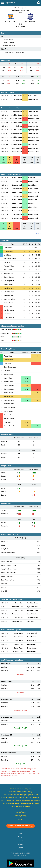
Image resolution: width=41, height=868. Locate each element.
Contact (20, 848)
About (20, 844)
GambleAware (20, 812)
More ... (38, 167)
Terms (20, 841)
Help (20, 833)
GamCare (21, 819)
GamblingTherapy (20, 816)
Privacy (20, 837)
